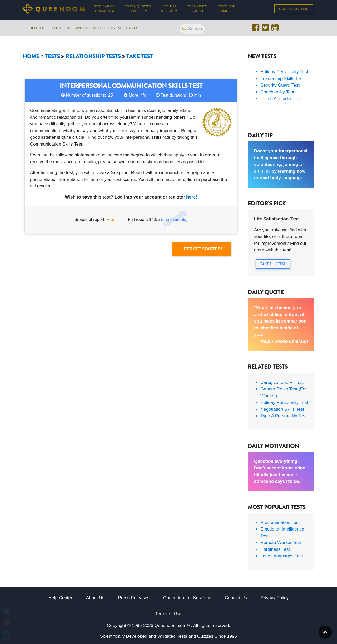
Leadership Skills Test (282, 79)
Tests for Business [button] (226, 10)
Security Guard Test (280, 85)
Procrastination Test (280, 522)
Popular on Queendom (107, 10)
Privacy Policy (275, 598)
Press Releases (134, 598)
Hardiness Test (275, 549)
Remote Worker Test (281, 543)
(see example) (174, 219)
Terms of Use (168, 614)
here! (192, 197)
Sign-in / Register (294, 10)
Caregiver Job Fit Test (282, 382)
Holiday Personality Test (284, 72)
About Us (95, 598)
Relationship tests (93, 56)
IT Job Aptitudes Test (281, 99)
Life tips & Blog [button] (168, 10)
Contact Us (236, 598)
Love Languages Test (282, 556)
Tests (52, 56)
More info (138, 95)
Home (31, 56)
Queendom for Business (187, 598)
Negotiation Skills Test (282, 409)
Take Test (140, 56)
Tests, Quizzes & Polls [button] (138, 10)
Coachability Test (277, 92)
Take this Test (273, 264)
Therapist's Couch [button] (197, 10)
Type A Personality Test (283, 416)
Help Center (60, 598)
